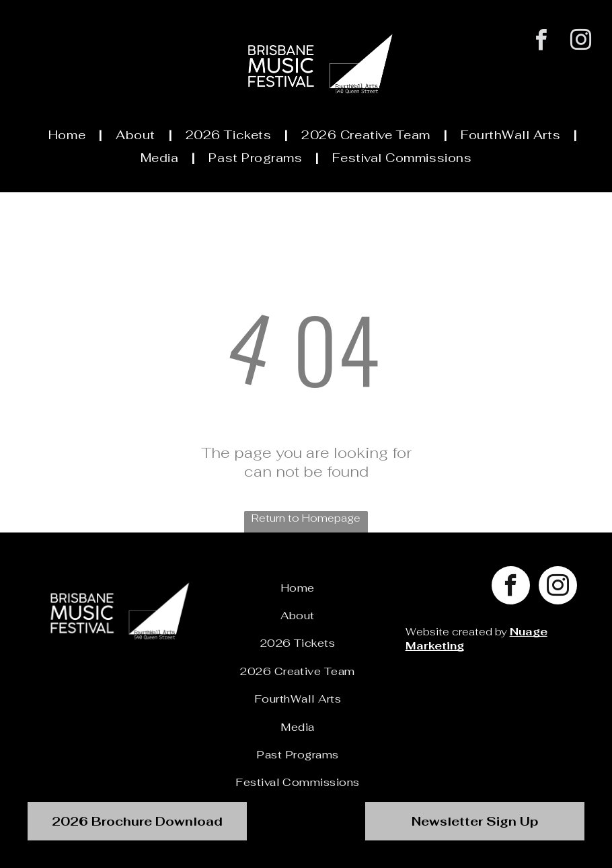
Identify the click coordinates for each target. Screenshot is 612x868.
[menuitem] (69, 134)
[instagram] (581, 42)
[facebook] (541, 42)
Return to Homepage (306, 518)
